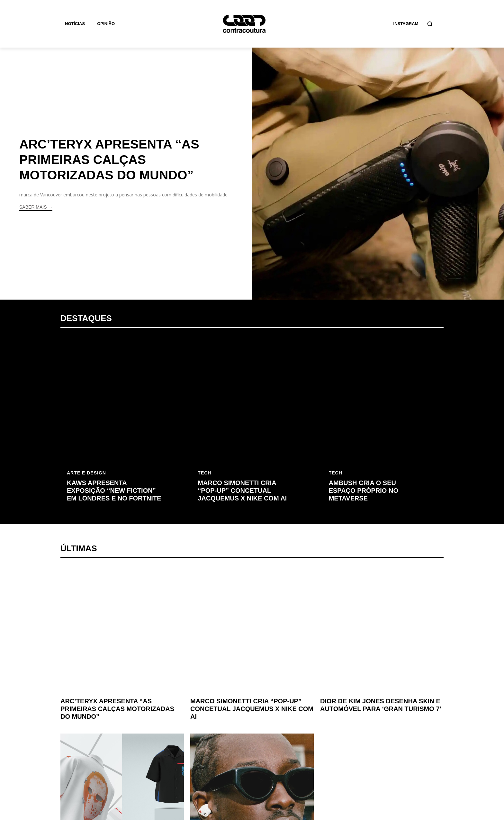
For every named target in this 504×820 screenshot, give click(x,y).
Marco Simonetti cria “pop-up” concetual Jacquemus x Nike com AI (242, 491)
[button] (430, 24)
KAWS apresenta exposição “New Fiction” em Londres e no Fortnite (114, 491)
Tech (204, 473)
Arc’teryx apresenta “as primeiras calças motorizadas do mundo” (111, 159)
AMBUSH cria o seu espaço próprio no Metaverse (364, 491)
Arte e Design (86, 473)
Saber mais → (36, 207)
